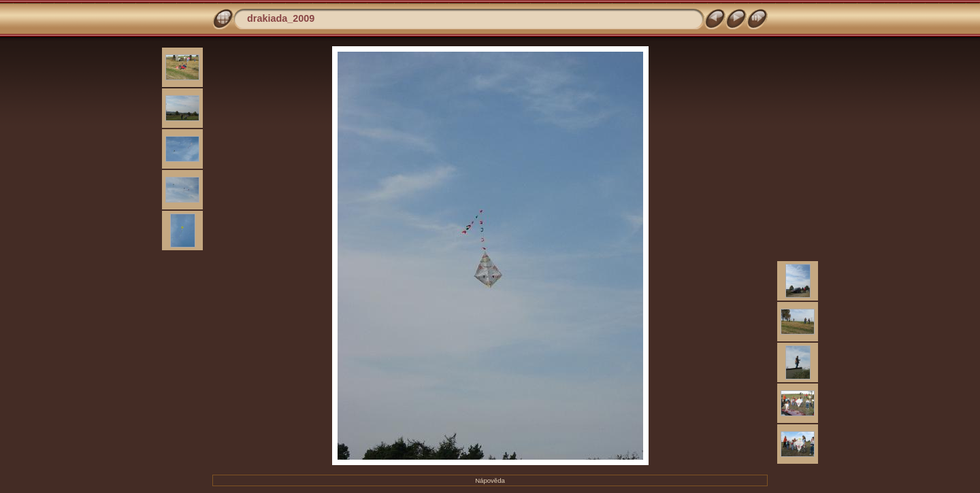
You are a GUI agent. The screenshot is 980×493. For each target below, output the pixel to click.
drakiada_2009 (281, 18)
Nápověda (490, 480)
